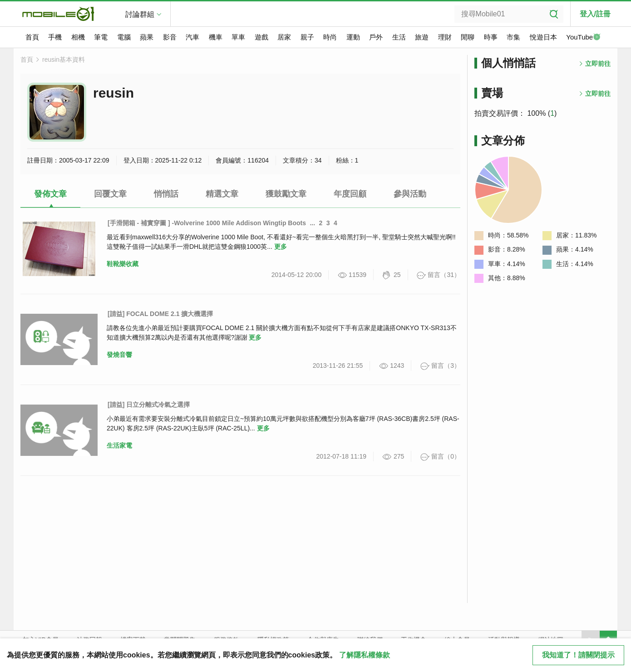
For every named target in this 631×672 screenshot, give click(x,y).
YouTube (583, 38)
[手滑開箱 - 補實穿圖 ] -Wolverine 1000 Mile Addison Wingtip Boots (207, 223)
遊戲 (261, 37)
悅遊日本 (543, 37)
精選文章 (222, 194)
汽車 (192, 37)
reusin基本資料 (64, 59)
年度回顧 (350, 194)
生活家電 (119, 445)
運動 (353, 37)
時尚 (330, 37)
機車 (216, 37)
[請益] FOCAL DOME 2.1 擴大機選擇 (160, 314)
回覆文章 (110, 194)
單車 (238, 37)
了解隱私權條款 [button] (365, 655)
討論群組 (140, 14)
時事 (491, 37)
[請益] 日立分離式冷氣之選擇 (149, 405)
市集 (513, 37)
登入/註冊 (595, 14)
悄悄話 (166, 194)
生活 (399, 37)
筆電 (101, 37)
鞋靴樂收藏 (123, 264)
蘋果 (147, 37)
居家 (284, 37)
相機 (78, 37)
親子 (307, 37)
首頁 (32, 37)
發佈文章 (50, 194)
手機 (55, 37)
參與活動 (410, 194)
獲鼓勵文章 (286, 194)
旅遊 (422, 37)
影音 (170, 37)
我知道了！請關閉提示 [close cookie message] (578, 655)
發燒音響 (119, 355)
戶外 (376, 37)
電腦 (124, 37)
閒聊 (468, 37)
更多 (281, 247)
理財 (445, 37)
